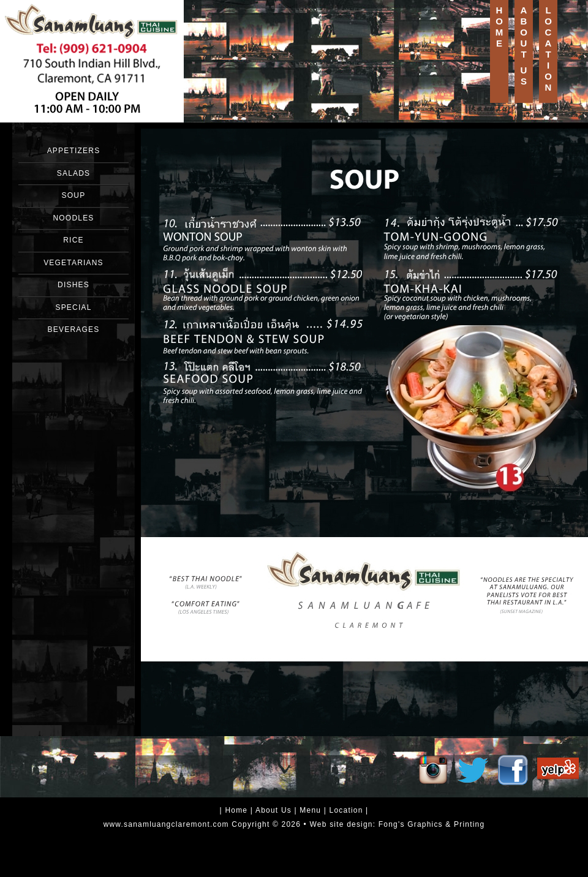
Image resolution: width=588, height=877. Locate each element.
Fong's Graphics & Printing (432, 824)
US (524, 76)
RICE (73, 240)
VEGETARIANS (73, 263)
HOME (499, 27)
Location (346, 810)
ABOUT (524, 32)
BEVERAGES (74, 329)
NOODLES (73, 218)
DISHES (73, 285)
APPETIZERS (74, 151)
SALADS (74, 173)
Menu (310, 810)
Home (236, 810)
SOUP (74, 195)
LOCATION (548, 49)
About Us (273, 810)
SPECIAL (73, 307)
